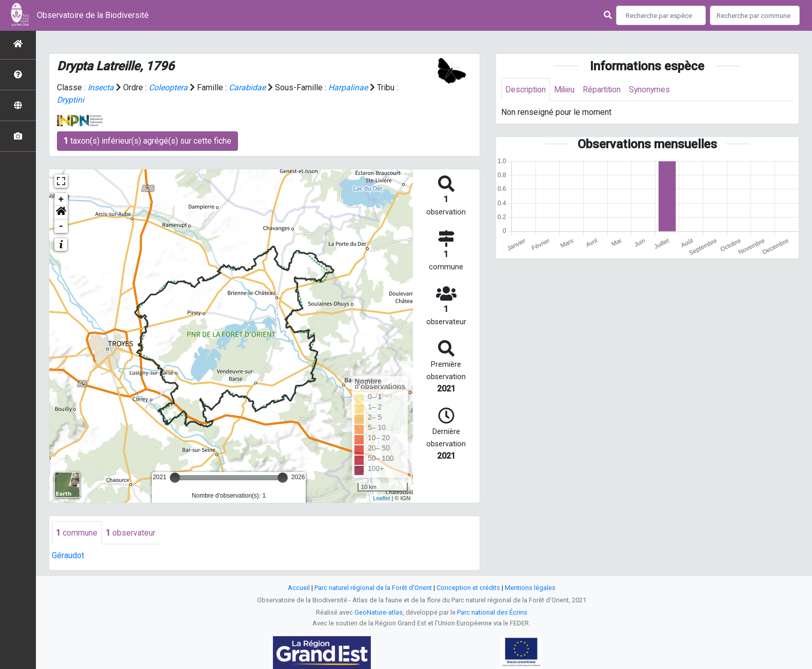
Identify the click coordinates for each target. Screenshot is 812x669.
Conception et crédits (468, 588)
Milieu (566, 90)
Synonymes (653, 90)
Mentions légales (530, 588)
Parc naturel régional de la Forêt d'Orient (373, 588)
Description (526, 90)
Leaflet (381, 498)
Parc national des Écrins (492, 612)
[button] (61, 213)
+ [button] (61, 200)
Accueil (299, 588)
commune (77, 533)
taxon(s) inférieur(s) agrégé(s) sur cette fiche (147, 141)
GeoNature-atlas (379, 612)
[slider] (175, 478)
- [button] (61, 226)
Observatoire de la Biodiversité (93, 15)
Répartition (605, 90)
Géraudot (68, 556)
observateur (131, 533)
